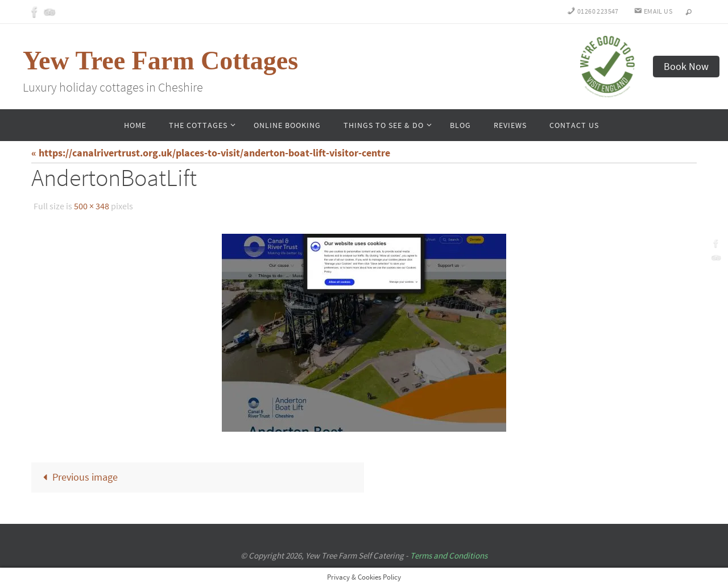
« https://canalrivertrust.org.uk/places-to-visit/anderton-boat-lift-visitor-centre (211, 153)
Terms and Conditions (449, 555)
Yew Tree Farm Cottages (160, 61)
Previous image (78, 477)
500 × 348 (92, 206)
